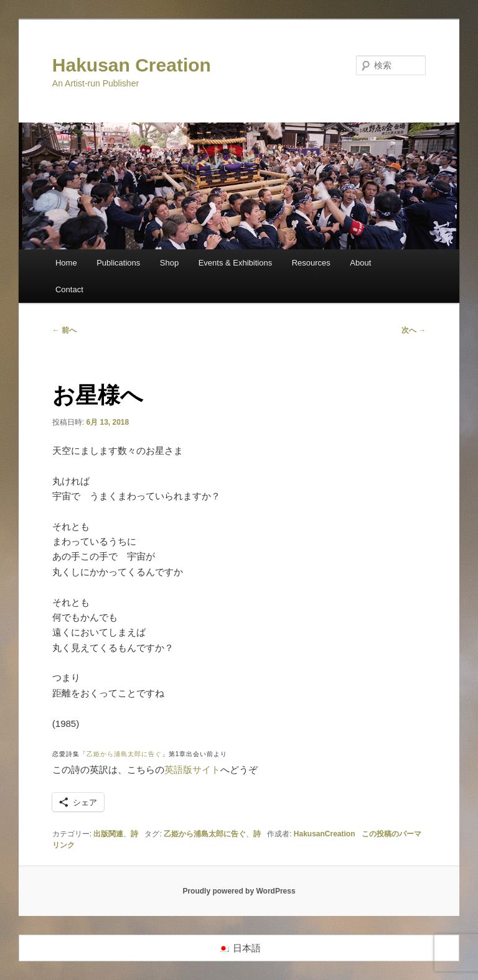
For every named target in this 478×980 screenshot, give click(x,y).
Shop (169, 263)
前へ (64, 330)
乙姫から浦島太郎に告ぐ (124, 754)
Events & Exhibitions (236, 263)
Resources (311, 263)
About (360, 263)
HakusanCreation (325, 834)
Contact (69, 289)
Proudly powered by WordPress (239, 891)
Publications (118, 263)
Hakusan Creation (132, 65)
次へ (414, 330)
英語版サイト (192, 770)
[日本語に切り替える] (239, 948)
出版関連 (108, 834)
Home (66, 263)
